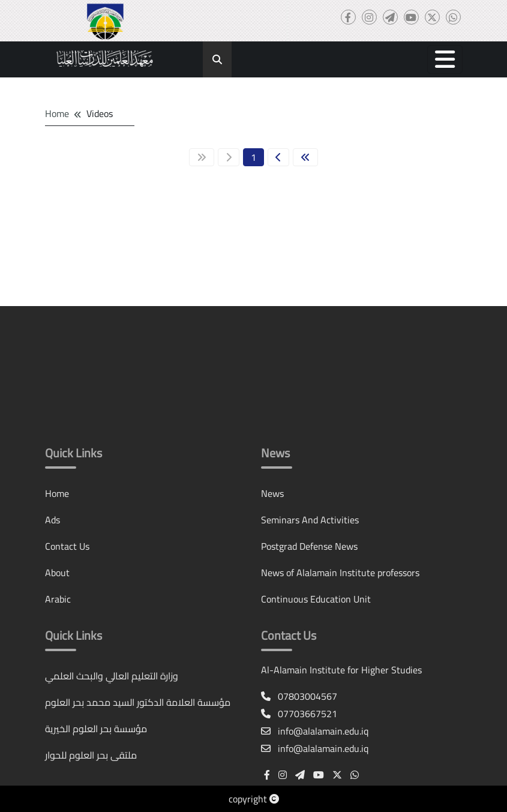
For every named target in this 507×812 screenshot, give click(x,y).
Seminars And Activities (310, 520)
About (57, 573)
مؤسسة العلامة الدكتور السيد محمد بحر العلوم (138, 702)
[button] (445, 59)
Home (57, 113)
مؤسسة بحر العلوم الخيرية (96, 729)
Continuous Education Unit (316, 599)
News (272, 493)
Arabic (58, 599)
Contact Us (67, 546)
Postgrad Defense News (309, 546)
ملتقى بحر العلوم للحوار (91, 755)
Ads (52, 520)
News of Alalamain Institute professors (340, 573)
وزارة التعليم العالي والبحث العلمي (112, 676)
